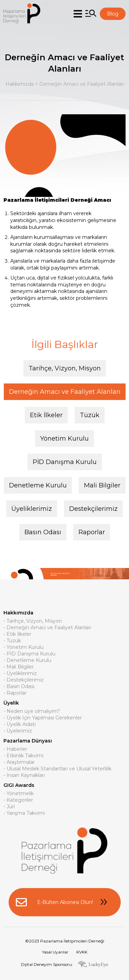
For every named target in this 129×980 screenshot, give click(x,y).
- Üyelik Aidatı (20, 725)
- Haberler (15, 749)
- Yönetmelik (19, 794)
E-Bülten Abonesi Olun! (65, 902)
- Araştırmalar (19, 762)
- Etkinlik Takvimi (23, 756)
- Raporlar (15, 693)
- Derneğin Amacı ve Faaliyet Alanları (47, 628)
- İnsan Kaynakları (24, 776)
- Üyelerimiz (18, 731)
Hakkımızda (20, 84)
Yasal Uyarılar (55, 952)
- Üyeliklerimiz (20, 674)
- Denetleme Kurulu (27, 661)
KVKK (82, 952)
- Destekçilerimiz (24, 680)
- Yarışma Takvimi (24, 813)
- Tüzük (12, 641)
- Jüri (9, 807)
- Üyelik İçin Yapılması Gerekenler (43, 718)
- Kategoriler (18, 800)
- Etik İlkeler (17, 634)
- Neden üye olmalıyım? (32, 712)
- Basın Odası (19, 687)
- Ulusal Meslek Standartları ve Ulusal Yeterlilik (57, 769)
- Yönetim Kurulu (24, 647)
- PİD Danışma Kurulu (29, 654)
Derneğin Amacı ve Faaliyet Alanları (82, 84)
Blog (113, 14)
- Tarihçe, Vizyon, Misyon (33, 621)
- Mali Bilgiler (19, 667)
